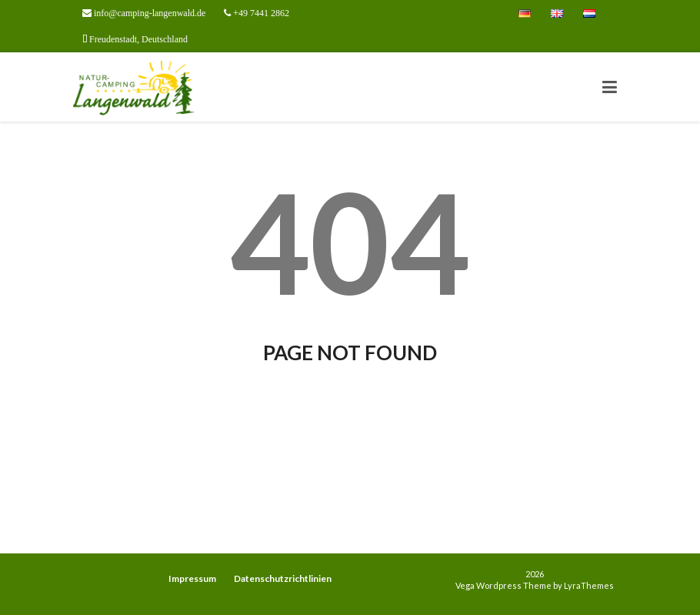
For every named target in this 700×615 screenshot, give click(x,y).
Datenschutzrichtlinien (283, 578)
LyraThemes (589, 585)
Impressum (192, 578)
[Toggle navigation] (610, 87)
